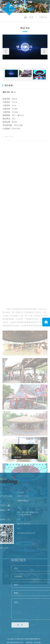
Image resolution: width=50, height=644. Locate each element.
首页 (31, 17)
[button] (6, 51)
